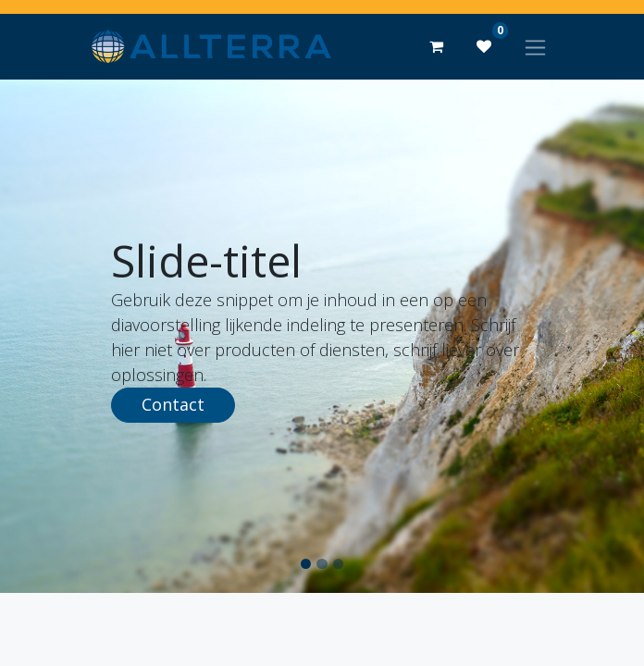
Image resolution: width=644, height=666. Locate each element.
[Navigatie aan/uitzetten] (535, 47)
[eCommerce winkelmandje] (436, 46)
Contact (173, 404)
